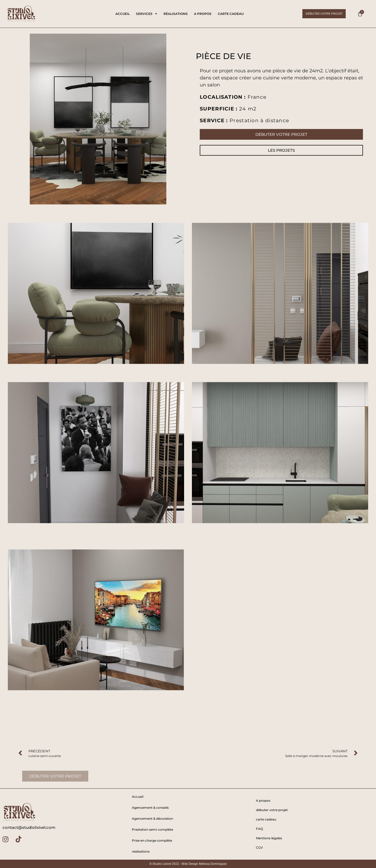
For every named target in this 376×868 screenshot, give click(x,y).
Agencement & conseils (150, 808)
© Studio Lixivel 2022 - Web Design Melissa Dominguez (188, 864)
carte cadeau (231, 14)
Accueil (123, 14)
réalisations (176, 14)
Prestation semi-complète (152, 829)
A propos (203, 14)
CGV (259, 848)
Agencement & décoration (152, 819)
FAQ (259, 829)
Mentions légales (269, 838)
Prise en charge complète (152, 840)
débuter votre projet (272, 810)
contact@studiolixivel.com (29, 827)
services (147, 14)
